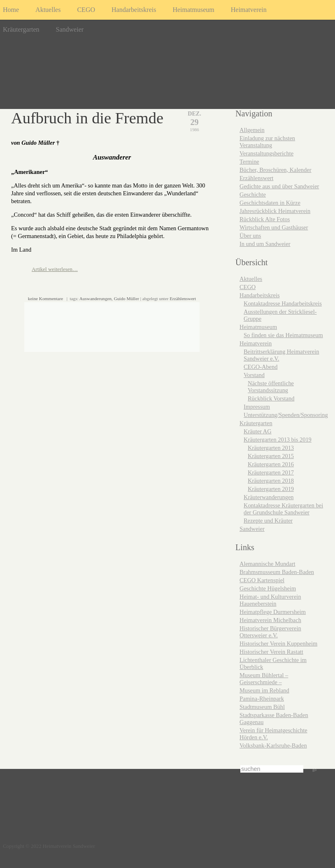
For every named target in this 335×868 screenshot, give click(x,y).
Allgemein (252, 130)
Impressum (257, 407)
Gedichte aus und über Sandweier (279, 186)
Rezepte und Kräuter (268, 521)
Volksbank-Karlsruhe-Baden (273, 745)
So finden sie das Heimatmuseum (283, 335)
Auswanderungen (95, 299)
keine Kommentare (45, 299)
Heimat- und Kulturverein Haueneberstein (270, 600)
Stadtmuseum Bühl (262, 707)
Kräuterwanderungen (269, 497)
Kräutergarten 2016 (271, 464)
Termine (249, 162)
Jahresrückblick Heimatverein (275, 211)
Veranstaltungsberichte (266, 153)
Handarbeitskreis (134, 10)
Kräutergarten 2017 (271, 472)
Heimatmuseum (193, 10)
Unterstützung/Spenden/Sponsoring (286, 415)
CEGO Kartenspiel (262, 580)
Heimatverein (249, 10)
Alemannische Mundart (267, 564)
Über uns (250, 236)
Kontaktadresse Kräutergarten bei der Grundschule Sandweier (283, 509)
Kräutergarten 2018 (271, 481)
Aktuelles (48, 10)
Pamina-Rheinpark (262, 699)
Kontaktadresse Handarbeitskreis (283, 303)
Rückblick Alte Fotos (265, 219)
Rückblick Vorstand (271, 398)
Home (11, 10)
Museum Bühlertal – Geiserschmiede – (264, 679)
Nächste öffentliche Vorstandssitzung (271, 387)
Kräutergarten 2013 (271, 448)
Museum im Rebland (264, 690)
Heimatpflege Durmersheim (273, 612)
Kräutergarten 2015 (271, 456)
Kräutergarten (21, 29)
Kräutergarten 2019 (271, 489)
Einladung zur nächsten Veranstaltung (267, 142)
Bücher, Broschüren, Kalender (275, 170)
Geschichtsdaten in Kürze (270, 203)
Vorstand (254, 375)
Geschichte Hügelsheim (268, 588)
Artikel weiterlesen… (55, 269)
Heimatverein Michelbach (270, 620)
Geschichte (253, 194)
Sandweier (70, 29)
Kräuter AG (258, 431)
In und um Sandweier (265, 244)
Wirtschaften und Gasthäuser (274, 227)
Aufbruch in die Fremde (87, 118)
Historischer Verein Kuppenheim (278, 643)
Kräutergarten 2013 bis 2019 (278, 440)
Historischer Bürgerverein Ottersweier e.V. (270, 632)
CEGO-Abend (261, 367)
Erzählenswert (183, 299)
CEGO (86, 10)
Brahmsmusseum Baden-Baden (277, 572)
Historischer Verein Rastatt (271, 652)
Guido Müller (127, 299)
